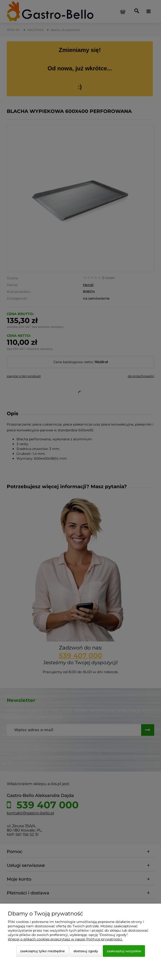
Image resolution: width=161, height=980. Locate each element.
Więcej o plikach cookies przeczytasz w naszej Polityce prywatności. (65, 939)
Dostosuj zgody (86, 951)
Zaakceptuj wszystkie (124, 951)
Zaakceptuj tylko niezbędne (42, 951)
